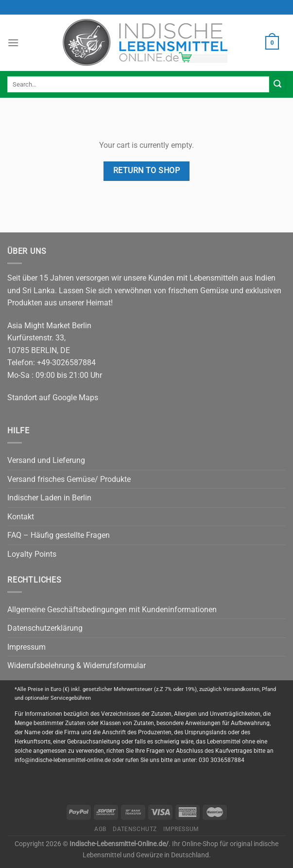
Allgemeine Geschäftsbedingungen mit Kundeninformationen (112, 610)
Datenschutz (135, 829)
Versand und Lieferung (46, 460)
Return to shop (147, 171)
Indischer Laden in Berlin (49, 498)
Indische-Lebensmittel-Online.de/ (119, 844)
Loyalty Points (32, 554)
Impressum (26, 647)
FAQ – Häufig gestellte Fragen (59, 535)
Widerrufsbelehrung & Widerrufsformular (77, 665)
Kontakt (21, 517)
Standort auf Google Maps (53, 398)
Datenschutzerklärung (45, 628)
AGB (100, 829)
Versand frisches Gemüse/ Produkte (69, 479)
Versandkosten (241, 689)
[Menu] (13, 43)
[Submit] (277, 85)
